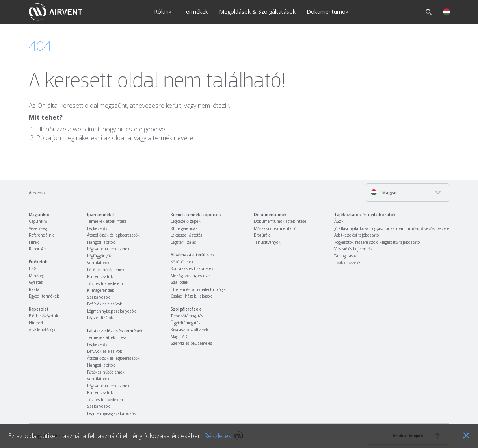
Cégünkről (39, 221)
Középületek (182, 262)
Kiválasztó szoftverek (190, 330)
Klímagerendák (101, 290)
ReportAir (37, 249)
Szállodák (179, 282)
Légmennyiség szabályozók (112, 311)
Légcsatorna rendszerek (108, 249)
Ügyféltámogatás (185, 323)
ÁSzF (339, 221)
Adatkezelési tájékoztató (356, 235)
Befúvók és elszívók (105, 304)
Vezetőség (38, 228)
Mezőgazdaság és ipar (190, 276)
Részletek (218, 436)
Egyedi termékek (44, 296)
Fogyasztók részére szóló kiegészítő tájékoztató (377, 242)
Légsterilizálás (183, 242)
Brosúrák (262, 235)
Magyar (384, 192)
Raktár (35, 289)
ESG (33, 268)
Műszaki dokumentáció (275, 228)
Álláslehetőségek (44, 330)
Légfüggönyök (100, 256)
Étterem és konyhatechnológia (198, 289)
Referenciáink (41, 235)
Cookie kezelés (348, 263)
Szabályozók (99, 297)
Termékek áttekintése (107, 221)
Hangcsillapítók (101, 242)
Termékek (195, 12)
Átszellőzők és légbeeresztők (113, 235)
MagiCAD (179, 337)
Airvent (36, 193)
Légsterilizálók (100, 318)
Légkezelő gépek (186, 221)
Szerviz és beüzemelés (191, 343)
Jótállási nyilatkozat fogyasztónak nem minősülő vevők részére (392, 228)
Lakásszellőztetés (186, 235)
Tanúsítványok (267, 242)
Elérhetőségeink (44, 316)
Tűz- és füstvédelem (105, 283)
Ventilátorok (98, 263)
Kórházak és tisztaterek (192, 268)
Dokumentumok (327, 12)
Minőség (36, 276)
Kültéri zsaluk (100, 276)
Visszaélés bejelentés (353, 249)
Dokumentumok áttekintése (280, 221)
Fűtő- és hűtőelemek (106, 270)
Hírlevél (36, 323)
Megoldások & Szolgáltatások (257, 12)
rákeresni (89, 138)
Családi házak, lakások (191, 296)
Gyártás (36, 282)
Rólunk (163, 12)
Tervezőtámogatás (187, 316)
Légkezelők (97, 228)
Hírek (34, 242)
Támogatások (346, 256)
